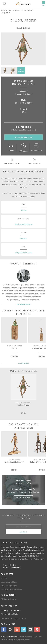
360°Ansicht (21, 71)
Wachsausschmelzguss (23, 224)
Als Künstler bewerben (9, 599)
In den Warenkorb (23, 138)
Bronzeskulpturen (14, 10)
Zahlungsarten (36, 147)
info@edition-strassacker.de (14, 619)
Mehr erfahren (23, 498)
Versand (11, 147)
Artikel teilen (34, 161)
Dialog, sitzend (6, 13)
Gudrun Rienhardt (27, 10)
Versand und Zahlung (9, 582)
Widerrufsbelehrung (7, 640)
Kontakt (4, 578)
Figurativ (23, 238)
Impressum (21, 640)
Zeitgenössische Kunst (24, 253)
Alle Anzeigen (23, 363)
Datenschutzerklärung (25, 637)
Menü (43, 4)
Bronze (23, 210)
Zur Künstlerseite (23, 304)
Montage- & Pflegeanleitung (11, 589)
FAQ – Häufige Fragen (9, 586)
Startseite (4, 10)
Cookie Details (37, 637)
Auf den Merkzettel (12, 161)
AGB (15, 640)
